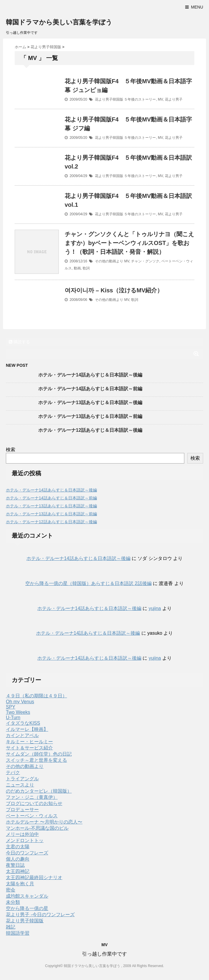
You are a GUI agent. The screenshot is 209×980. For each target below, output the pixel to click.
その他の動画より (109, 261)
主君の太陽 (18, 847)
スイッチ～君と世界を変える (36, 760)
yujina (155, 608)
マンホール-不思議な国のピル (37, 828)
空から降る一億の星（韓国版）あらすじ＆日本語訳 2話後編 (88, 583)
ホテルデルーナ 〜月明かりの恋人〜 (44, 822)
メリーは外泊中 (22, 834)
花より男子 (174, 99)
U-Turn (13, 717)
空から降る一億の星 (27, 908)
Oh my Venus (20, 702)
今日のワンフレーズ (27, 853)
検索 (11, 450)
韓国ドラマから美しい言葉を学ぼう (59, 22)
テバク (13, 772)
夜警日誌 (15, 865)
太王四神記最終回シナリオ (34, 877)
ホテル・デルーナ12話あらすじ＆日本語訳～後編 (90, 430)
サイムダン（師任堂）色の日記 (39, 754)
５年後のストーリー (140, 99)
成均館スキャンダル (27, 896)
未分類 (13, 902)
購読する (19, 342)
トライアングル (22, 779)
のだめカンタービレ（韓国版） (39, 791)
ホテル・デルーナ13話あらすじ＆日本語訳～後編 (90, 402)
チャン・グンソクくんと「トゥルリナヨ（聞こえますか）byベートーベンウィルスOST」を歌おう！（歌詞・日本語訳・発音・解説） (129, 243)
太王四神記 (18, 871)
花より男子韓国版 (109, 99)
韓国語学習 (18, 933)
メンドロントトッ (25, 840)
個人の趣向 (18, 859)
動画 (77, 268)
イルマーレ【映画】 (27, 729)
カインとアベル (22, 735)
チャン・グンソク (145, 261)
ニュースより (20, 785)
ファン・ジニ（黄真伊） (32, 797)
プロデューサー (22, 810)
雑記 (11, 927)
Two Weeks (18, 712)
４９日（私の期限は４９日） (36, 696)
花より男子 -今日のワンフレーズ (40, 915)
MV (160, 99)
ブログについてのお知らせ (34, 803)
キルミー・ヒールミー (29, 742)
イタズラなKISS (23, 723)
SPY (11, 707)
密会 (11, 890)
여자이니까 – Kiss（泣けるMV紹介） (114, 290)
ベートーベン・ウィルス (32, 816)
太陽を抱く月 (20, 884)
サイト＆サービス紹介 (29, 748)
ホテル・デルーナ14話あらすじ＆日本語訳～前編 (90, 389)
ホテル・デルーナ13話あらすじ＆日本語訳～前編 (90, 416)
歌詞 (86, 268)
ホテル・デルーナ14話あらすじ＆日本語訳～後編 (90, 375)
